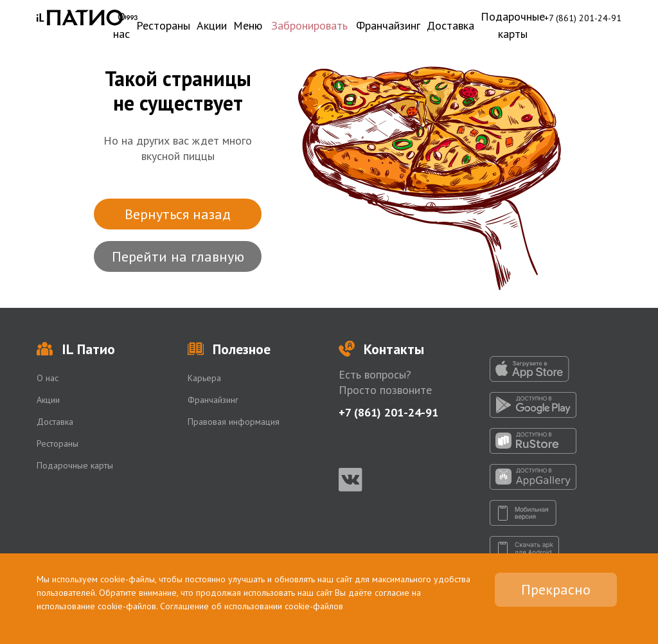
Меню (248, 25)
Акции (212, 25)
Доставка (450, 25)
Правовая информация (234, 422)
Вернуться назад (178, 214)
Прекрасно (556, 589)
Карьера (204, 378)
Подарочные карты (513, 25)
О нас (121, 25)
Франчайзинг (388, 25)
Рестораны (163, 25)
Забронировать (309, 25)
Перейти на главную (178, 256)
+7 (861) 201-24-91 (583, 18)
